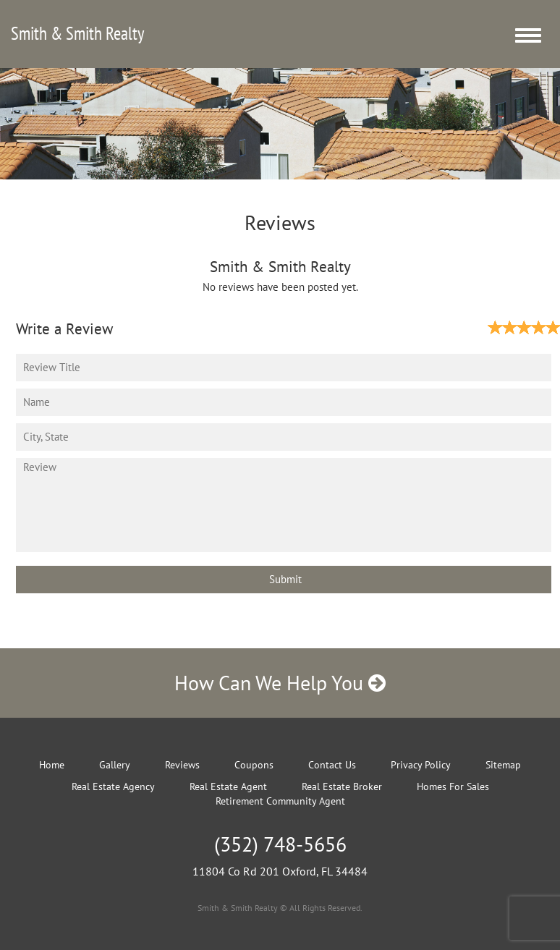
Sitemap (503, 765)
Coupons (254, 765)
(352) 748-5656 (280, 844)
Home (52, 765)
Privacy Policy (421, 765)
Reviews (182, 765)
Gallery (115, 765)
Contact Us (332, 765)
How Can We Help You (280, 683)
